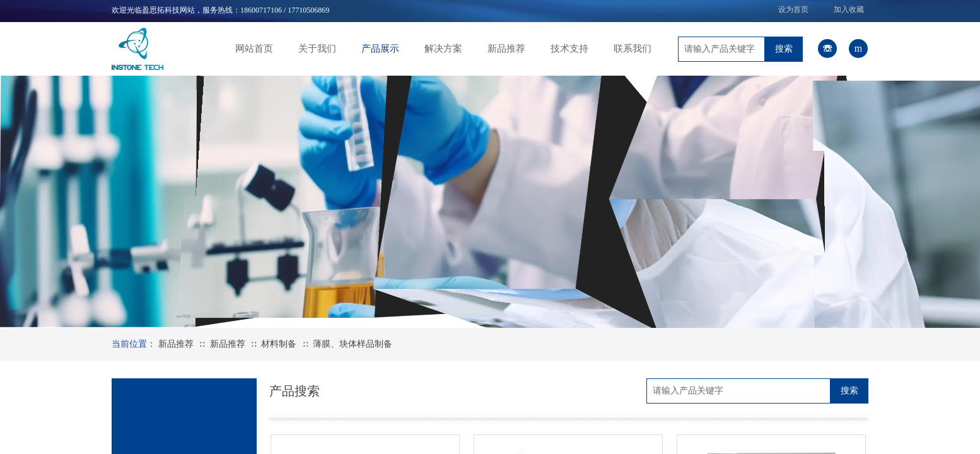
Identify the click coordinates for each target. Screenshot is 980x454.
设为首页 (793, 9)
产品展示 (380, 49)
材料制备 (279, 344)
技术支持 (569, 49)
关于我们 (317, 49)
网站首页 (254, 49)
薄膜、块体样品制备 (353, 344)
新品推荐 (506, 49)
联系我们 (633, 49)
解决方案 (443, 49)
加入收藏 (849, 9)
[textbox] (721, 49)
